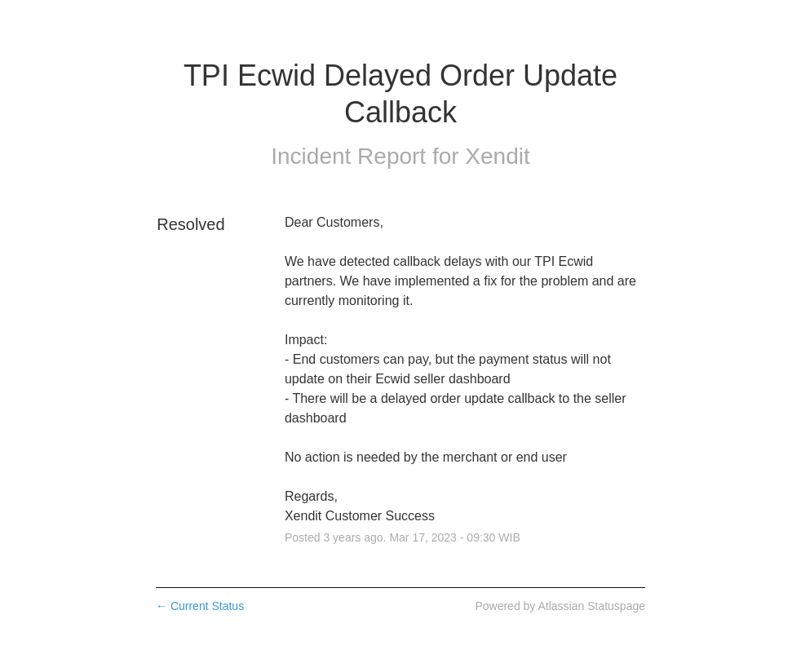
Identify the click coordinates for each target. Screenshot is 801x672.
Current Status (200, 606)
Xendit (497, 156)
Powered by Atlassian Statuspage (560, 606)
